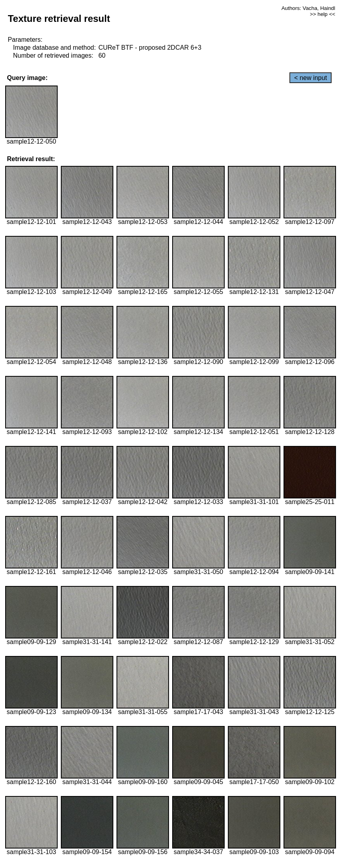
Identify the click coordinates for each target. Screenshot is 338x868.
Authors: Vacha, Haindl (308, 8)
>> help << (322, 14)
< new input (311, 78)
